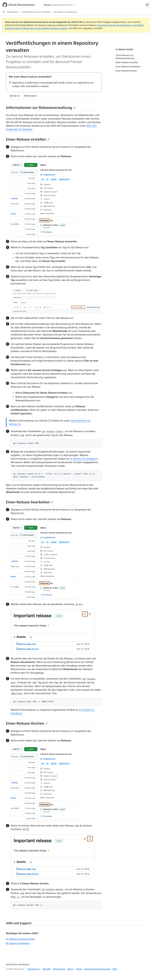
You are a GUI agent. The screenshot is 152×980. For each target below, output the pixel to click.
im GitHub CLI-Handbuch (84, 459)
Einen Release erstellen (28, 139)
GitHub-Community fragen (20, 939)
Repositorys (13, 12)
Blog (115, 969)
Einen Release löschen (27, 723)
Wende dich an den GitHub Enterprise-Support (45, 28)
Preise (79, 969)
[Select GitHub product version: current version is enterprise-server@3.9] (60, 5)
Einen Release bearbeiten (30, 502)
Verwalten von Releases (65, 12)
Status (70, 969)
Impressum (33, 969)
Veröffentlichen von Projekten (36, 12)
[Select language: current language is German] (147, 5)
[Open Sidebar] (4, 12)
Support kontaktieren (18, 943)
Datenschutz (59, 969)
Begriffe (47, 969)
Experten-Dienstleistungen (97, 969)
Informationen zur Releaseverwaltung (41, 107)
